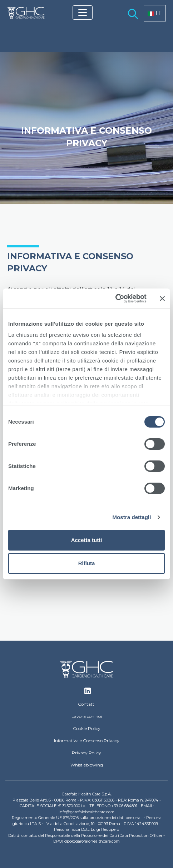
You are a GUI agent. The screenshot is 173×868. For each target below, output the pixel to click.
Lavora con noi (87, 716)
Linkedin (88, 693)
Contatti (87, 704)
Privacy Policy (86, 753)
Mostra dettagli (132, 517)
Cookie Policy (87, 728)
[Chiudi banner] (162, 299)
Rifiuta (87, 563)
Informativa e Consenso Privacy (87, 741)
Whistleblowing (87, 765)
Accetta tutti (87, 540)
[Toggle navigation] (83, 13)
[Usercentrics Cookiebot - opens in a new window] (115, 299)
